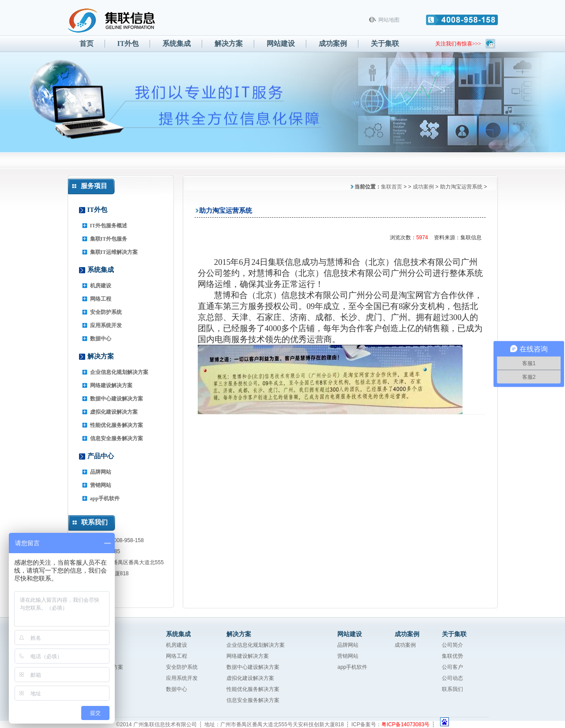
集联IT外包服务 (109, 239)
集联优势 (452, 656)
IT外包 (128, 43)
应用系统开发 (106, 325)
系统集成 (177, 43)
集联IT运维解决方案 (114, 252)
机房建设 (101, 286)
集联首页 (392, 187)
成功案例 (333, 43)
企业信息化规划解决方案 (119, 372)
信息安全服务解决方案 (117, 438)
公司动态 (452, 678)
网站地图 (389, 20)
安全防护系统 (106, 312)
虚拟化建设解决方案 (114, 412)
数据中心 (101, 339)
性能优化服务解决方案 (117, 425)
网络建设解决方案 (111, 385)
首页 (87, 43)
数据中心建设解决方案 (117, 399)
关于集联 (385, 43)
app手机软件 (105, 498)
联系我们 (452, 689)
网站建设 (281, 43)
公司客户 (452, 667)
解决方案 (229, 43)
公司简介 (452, 645)
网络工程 (101, 299)
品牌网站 (101, 472)
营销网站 (101, 485)
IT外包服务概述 (109, 226)
